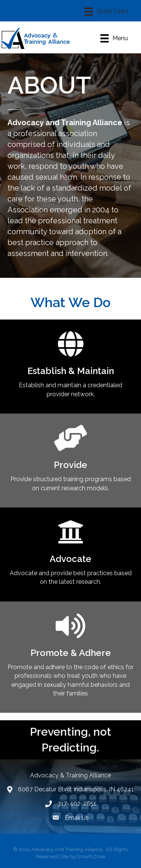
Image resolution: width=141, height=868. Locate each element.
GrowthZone (91, 857)
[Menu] (106, 12)
